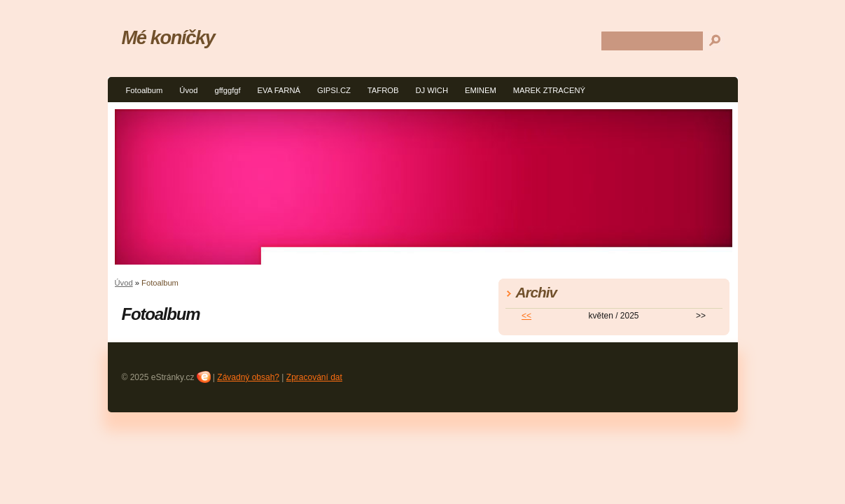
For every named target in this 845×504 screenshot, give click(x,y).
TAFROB (383, 90)
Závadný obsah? (248, 377)
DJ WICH (432, 90)
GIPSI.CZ (334, 90)
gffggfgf (227, 90)
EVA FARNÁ (279, 90)
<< (526, 316)
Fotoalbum (145, 90)
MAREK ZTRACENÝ (549, 90)
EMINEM (481, 90)
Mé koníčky (168, 37)
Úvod (188, 90)
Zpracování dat (314, 377)
